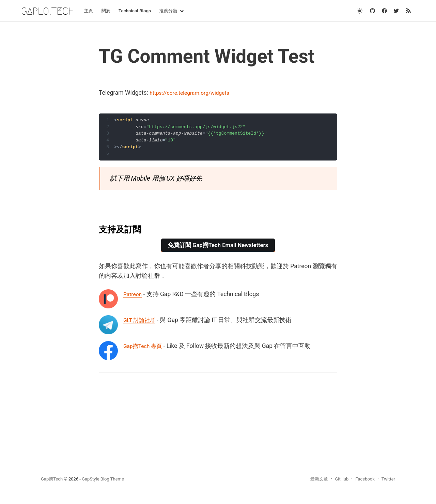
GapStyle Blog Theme (103, 479)
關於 (106, 11)
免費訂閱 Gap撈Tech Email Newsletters (218, 245)
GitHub (342, 479)
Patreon (134, 294)
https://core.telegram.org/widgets (194, 93)
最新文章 (319, 479)
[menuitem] (89, 11)
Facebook (365, 479)
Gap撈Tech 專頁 (145, 346)
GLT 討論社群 (141, 320)
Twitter (388, 479)
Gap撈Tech (52, 479)
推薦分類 (168, 11)
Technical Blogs (135, 11)
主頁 (89, 11)
